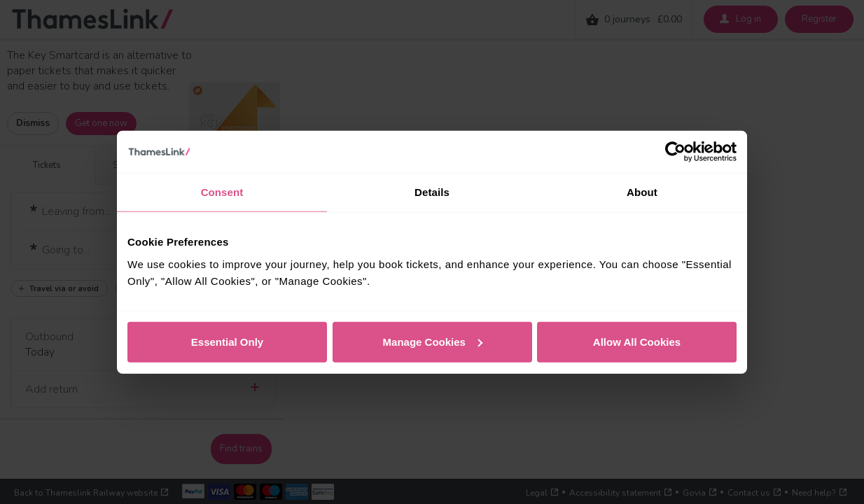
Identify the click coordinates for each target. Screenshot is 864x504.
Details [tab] (432, 192)
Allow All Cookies (637, 341)
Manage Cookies (433, 341)
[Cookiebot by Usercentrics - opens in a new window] (675, 152)
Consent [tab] (222, 192)
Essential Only (227, 341)
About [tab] (642, 192)
